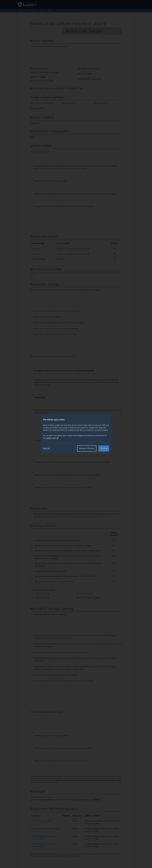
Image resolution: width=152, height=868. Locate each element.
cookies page (52, 438)
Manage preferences (87, 448)
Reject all (46, 448)
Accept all (104, 448)
